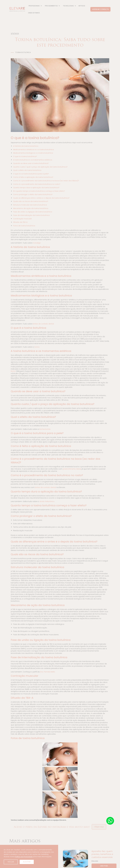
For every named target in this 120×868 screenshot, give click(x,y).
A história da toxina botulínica (26, 146)
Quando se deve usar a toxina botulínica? (31, 163)
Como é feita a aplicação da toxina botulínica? (33, 177)
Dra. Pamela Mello (48, 672)
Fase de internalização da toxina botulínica (31, 215)
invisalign (37, 243)
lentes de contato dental (43, 324)
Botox (13, 371)
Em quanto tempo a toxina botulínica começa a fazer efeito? (39, 191)
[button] (35, 6)
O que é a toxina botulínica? (25, 156)
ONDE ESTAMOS (34, 13)
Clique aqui (99, 827)
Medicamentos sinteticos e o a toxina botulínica (33, 150)
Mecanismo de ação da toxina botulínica (31, 208)
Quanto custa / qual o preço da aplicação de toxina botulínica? (40, 167)
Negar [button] (11, 862)
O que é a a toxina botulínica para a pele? (31, 174)
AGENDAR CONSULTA (100, 9)
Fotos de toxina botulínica (24, 226)
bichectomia (45, 429)
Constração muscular (22, 219)
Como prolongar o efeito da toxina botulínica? (33, 194)
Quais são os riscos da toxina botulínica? (31, 201)
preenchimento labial (72, 469)
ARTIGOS (82, 6)
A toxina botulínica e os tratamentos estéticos (33, 160)
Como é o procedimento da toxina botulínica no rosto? (37, 184)
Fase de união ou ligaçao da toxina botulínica (33, 212)
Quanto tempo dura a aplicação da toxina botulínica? (36, 188)
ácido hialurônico (47, 501)
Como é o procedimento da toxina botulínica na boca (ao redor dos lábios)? (46, 181)
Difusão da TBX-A (20, 222)
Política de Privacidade (24, 857)
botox (37, 347)
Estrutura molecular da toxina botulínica (30, 205)
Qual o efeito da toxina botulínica (27, 170)
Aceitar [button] (27, 862)
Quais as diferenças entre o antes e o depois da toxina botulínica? (41, 198)
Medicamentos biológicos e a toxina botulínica (33, 153)
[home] (17, 9)
